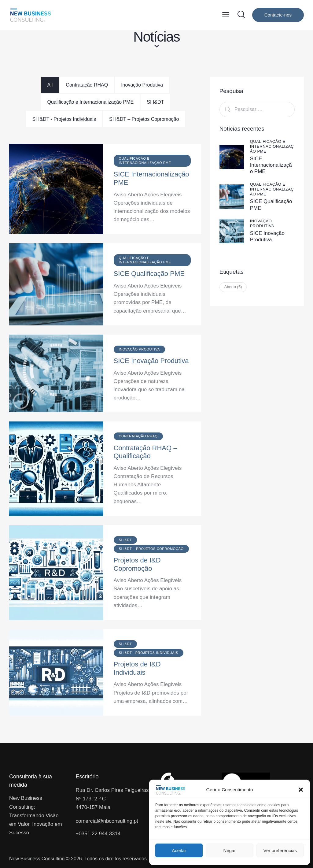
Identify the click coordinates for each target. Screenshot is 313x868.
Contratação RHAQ (87, 85)
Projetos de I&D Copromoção (137, 564)
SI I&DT (155, 102)
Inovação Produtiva (142, 85)
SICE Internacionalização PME (151, 178)
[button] (301, 790)
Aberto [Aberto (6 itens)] (233, 287)
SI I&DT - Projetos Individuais (64, 119)
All (50, 85)
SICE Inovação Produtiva (151, 361)
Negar (230, 850)
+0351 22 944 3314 (98, 834)
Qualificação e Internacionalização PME (90, 102)
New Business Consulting (37, 859)
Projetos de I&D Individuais (137, 668)
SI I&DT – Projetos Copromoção (144, 119)
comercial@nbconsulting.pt (107, 821)
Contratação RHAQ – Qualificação (145, 452)
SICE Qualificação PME (149, 274)
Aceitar (179, 850)
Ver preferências (280, 850)
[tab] (50, 85)
